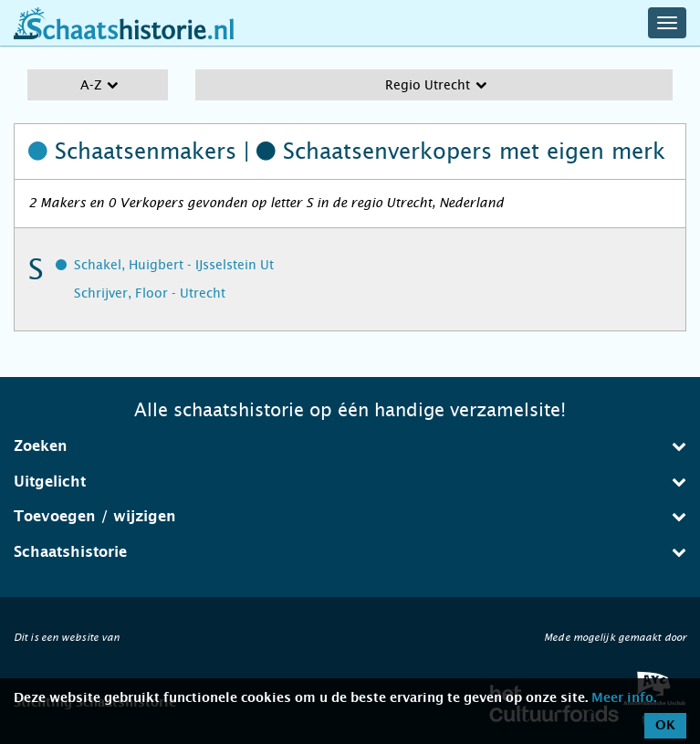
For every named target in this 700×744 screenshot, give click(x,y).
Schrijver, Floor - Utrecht (150, 293)
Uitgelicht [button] (350, 482)
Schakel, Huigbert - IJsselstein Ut (174, 265)
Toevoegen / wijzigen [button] (350, 516)
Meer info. (624, 698)
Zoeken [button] (350, 446)
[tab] (350, 446)
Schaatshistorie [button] (350, 552)
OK (665, 726)
